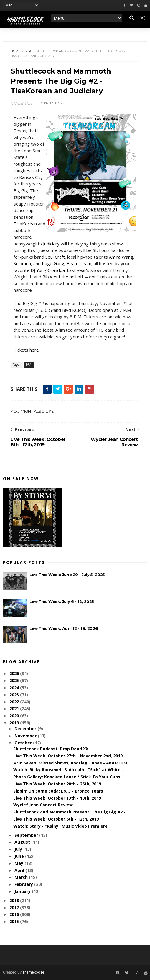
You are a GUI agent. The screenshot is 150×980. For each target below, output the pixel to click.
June (20, 856)
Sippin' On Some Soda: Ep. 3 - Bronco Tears (58, 791)
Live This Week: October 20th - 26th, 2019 (57, 784)
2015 (15, 921)
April (20, 870)
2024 (15, 688)
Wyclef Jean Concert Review (43, 805)
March (22, 877)
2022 (15, 702)
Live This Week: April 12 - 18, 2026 (64, 628)
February (24, 884)
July (19, 849)
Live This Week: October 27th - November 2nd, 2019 (68, 756)
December (26, 729)
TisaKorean (25, 224)
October (24, 743)
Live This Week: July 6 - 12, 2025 (62, 601)
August (23, 842)
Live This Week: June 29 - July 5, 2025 (67, 575)
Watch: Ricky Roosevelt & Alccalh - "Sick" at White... (69, 770)
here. (35, 350)
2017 (15, 908)
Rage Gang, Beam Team (67, 263)
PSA (28, 51)
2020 (15, 716)
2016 (15, 914)
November (26, 736)
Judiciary (51, 244)
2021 (15, 708)
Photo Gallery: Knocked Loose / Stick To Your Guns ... (69, 777)
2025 (15, 680)
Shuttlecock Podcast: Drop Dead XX (51, 749)
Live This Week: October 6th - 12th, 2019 (56, 819)
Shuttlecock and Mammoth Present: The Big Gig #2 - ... (72, 812)
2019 (15, 723)
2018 (15, 900)
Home (15, 51)
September (27, 835)
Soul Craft (55, 257)
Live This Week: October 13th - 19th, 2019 (57, 798)
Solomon (22, 263)
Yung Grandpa (51, 270)
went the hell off (67, 277)
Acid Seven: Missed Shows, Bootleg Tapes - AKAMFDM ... (73, 763)
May (19, 863)
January (23, 891)
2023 (15, 695)
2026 (15, 673)
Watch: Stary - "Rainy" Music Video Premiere (60, 826)
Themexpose (33, 972)
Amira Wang (121, 257)
